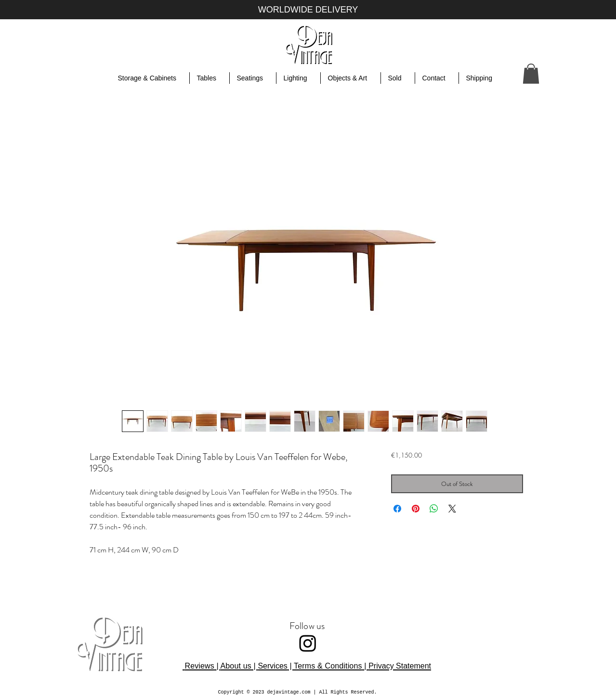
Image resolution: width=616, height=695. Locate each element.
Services (272, 666)
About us (236, 666)
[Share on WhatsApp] (434, 509)
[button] (531, 74)
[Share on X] (452, 509)
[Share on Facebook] (397, 509)
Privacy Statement (400, 666)
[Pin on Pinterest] (416, 509)
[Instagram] (308, 643)
